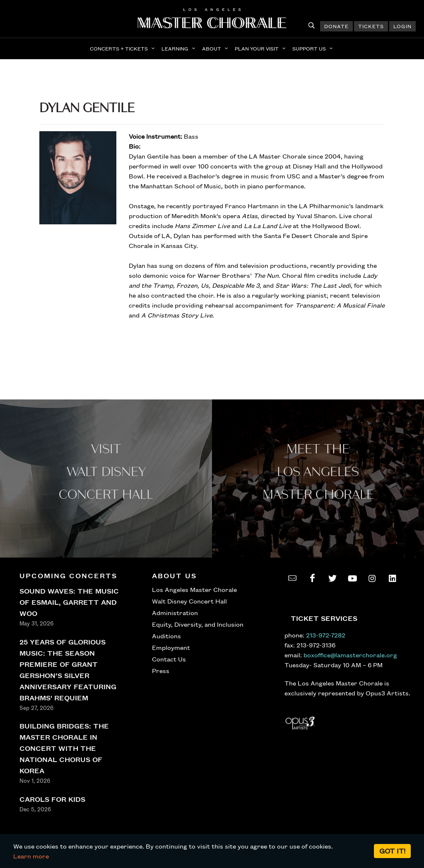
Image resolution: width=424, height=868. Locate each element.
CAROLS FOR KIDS (52, 799)
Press (161, 671)
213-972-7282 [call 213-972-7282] (326, 635)
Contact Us (169, 659)
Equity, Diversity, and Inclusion (198, 624)
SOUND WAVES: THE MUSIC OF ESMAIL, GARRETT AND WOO (69, 602)
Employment (171, 647)
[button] (123, 48)
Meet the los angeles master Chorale (318, 472)
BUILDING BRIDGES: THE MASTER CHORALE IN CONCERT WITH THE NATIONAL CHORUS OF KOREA (64, 748)
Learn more (31, 856)
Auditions (166, 636)
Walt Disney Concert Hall (189, 601)
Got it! (392, 851)
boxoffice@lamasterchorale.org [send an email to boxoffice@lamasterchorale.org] (350, 655)
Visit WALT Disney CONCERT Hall (106, 472)
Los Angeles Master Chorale (194, 589)
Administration (175, 613)
